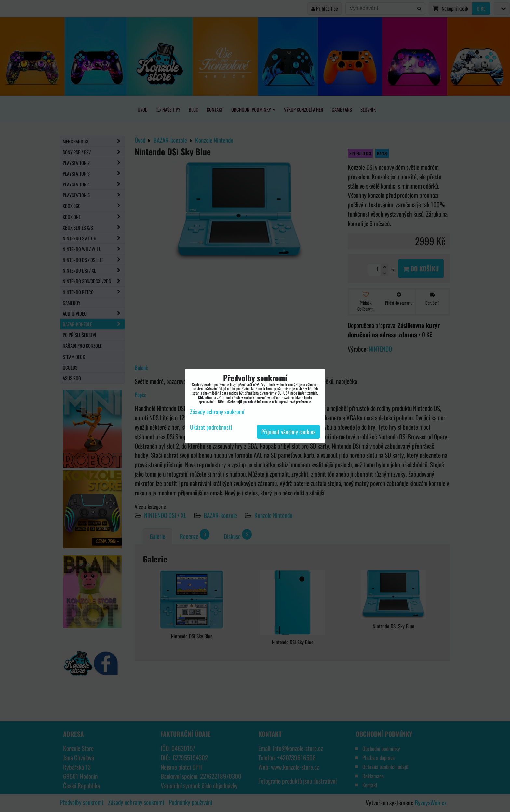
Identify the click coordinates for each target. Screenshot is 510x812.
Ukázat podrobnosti (211, 427)
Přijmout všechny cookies (288, 432)
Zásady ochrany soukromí (217, 412)
